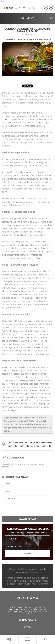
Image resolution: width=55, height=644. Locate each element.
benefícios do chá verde (41, 443)
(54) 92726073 (27, 620)
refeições (16, 341)
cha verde (12, 446)
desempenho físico (32, 258)
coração (17, 308)
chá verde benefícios (17, 443)
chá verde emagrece (29, 446)
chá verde (46, 446)
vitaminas (20, 202)
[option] (28, 63)
